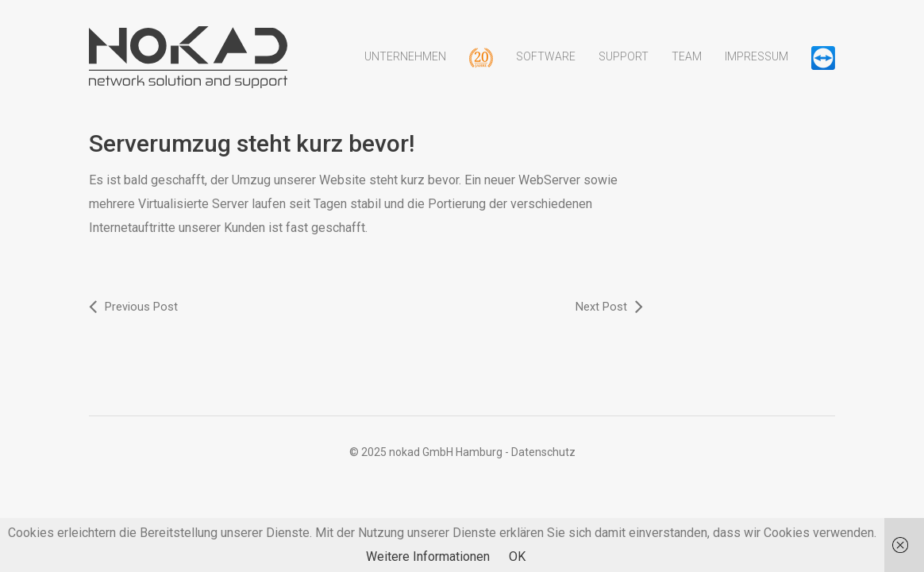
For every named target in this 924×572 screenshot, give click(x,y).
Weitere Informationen (428, 557)
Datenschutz (543, 451)
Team (687, 66)
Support (624, 66)
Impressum (757, 66)
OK (517, 557)
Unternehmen (405, 66)
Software (546, 66)
